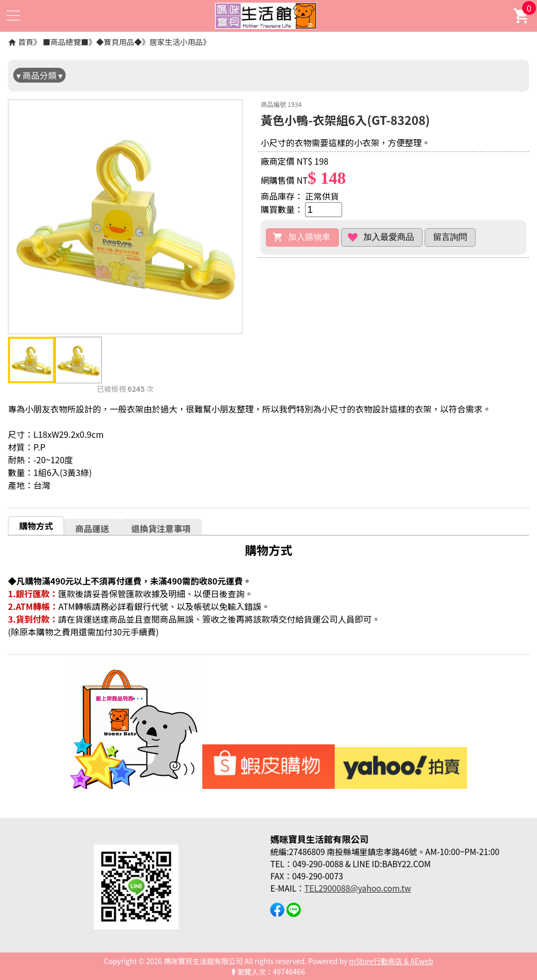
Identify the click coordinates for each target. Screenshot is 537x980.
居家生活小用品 (176, 42)
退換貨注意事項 (161, 528)
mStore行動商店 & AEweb (391, 961)
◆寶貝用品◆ (119, 42)
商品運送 (92, 528)
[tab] (36, 525)
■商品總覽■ (66, 42)
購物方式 (36, 526)
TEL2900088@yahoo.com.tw (358, 888)
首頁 (26, 42)
